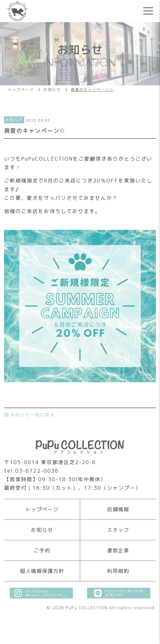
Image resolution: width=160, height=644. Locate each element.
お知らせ (42, 530)
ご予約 (42, 550)
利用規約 (118, 571)
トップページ (42, 509)
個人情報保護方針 (42, 571)
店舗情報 (118, 509)
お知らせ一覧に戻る (30, 415)
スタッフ (118, 530)
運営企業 (118, 550)
